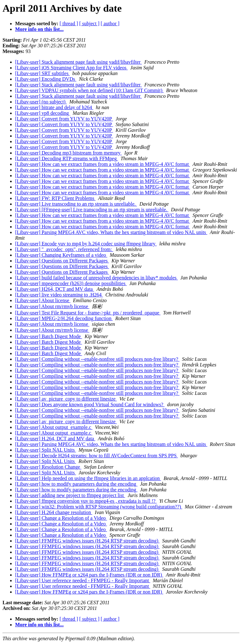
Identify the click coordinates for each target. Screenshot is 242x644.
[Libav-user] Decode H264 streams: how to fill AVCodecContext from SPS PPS (97, 456)
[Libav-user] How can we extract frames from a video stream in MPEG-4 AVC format (103, 164)
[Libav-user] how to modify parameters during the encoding (76, 484)
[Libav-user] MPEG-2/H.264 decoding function (64, 318)
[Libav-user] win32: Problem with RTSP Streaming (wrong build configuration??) (99, 507)
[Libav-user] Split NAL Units (46, 450)
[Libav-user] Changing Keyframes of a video (61, 255)
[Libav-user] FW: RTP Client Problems (55, 198)
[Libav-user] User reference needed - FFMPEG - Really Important (83, 580)
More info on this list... (39, 29)
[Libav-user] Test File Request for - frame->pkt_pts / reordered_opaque (88, 313)
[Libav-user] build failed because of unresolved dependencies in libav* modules (96, 278)
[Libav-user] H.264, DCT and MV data (55, 439)
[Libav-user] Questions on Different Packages (62, 261)
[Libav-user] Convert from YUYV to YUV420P (64, 119)
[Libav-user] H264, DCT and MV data (55, 289)
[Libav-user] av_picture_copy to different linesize (66, 399)
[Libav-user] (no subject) (41, 102)
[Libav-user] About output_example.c (54, 427)
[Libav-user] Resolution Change (48, 467)
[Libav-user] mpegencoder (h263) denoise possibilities (71, 283)
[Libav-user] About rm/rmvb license (52, 306)
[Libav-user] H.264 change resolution (54, 512)
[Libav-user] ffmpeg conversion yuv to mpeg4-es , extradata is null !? (86, 501)
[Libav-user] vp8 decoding (43, 113)
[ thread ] (69, 23)
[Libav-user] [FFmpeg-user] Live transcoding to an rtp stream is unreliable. (92, 210)
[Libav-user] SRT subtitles (42, 73)
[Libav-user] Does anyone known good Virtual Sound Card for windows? (90, 404)
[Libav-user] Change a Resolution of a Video (61, 518)
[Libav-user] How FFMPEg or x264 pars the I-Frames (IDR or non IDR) (89, 575)
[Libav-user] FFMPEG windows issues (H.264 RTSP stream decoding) (87, 541)
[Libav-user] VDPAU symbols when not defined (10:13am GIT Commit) (89, 90)
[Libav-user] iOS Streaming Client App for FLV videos (71, 68)
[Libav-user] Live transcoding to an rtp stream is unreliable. (76, 204)
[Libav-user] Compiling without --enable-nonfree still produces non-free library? (97, 359)
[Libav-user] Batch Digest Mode (49, 336)
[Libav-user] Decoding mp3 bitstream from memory (69, 153)
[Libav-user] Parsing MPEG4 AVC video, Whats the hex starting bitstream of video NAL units (111, 232)
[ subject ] (89, 23)
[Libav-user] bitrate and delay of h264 (54, 107)
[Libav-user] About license (43, 300)
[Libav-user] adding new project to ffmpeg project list (70, 495)
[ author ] (110, 23)
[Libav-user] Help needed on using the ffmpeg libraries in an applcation (88, 478)
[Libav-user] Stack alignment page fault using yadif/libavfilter (78, 62)
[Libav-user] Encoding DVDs (46, 79)
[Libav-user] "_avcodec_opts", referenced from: (64, 249)
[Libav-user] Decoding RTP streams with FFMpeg (66, 158)
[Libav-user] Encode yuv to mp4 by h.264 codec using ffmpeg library (86, 244)
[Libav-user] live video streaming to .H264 (59, 295)
